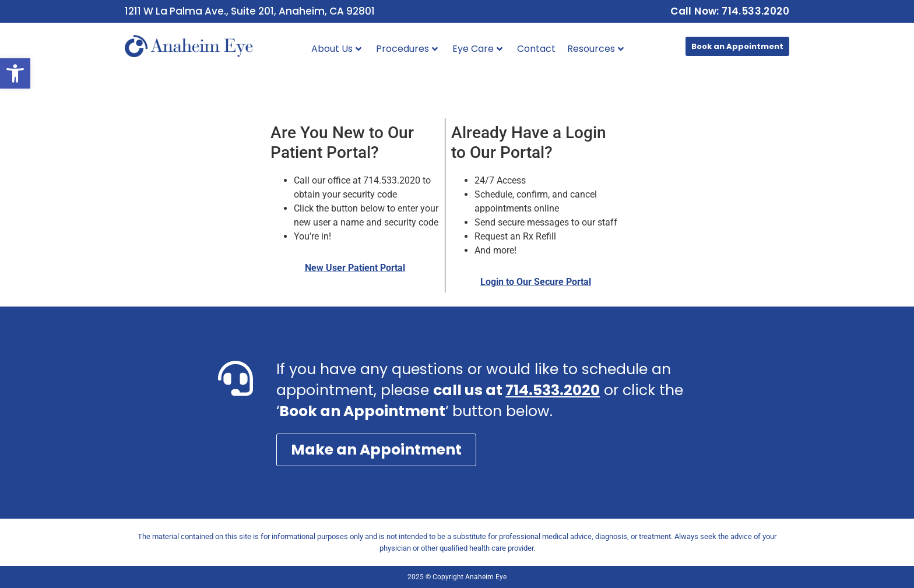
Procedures (407, 49)
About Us (336, 49)
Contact (536, 49)
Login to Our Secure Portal (536, 282)
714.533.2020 (553, 390)
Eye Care (477, 49)
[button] (15, 73)
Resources (595, 49)
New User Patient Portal (355, 268)
